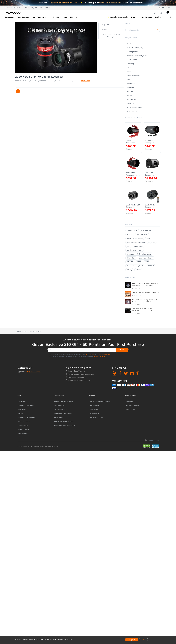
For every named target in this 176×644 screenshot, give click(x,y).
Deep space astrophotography (137, 242)
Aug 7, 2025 (106, 25)
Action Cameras (24, 429)
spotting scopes (132, 230)
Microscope (131, 83)
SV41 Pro (130, 234)
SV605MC (151, 266)
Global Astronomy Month (135, 266)
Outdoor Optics (24, 421)
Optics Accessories (133, 75)
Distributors (130, 409)
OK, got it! (132, 640)
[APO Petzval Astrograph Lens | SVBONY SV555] (133, 163)
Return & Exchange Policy (64, 401)
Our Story (130, 401)
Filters (129, 71)
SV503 (139, 262)
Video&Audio (23, 425)
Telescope (130, 103)
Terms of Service (60, 409)
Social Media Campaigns (135, 48)
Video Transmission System (137, 56)
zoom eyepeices (142, 234)
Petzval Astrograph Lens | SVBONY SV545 (133, 142)
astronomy (130, 238)
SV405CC (150, 238)
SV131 (147, 262)
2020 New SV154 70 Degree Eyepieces (39, 77)
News (129, 79)
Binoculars (131, 91)
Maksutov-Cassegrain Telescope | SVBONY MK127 (152, 142)
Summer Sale (132, 99)
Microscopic (23, 433)
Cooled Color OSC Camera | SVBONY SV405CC (133, 206)
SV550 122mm (132, 111)
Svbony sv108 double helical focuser (139, 254)
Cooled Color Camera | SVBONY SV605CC (150, 206)
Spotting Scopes (133, 52)
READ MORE (86, 81)
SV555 (129, 67)
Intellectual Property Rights (64, 421)
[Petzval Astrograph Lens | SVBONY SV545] (133, 131)
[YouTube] (115, 373)
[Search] (143, 30)
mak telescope (146, 230)
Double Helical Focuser (134, 250)
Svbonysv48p (139, 246)
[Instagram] (132, 373)
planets (140, 238)
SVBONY (130, 262)
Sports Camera (132, 60)
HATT (129, 246)
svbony (138, 270)
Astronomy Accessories (27, 417)
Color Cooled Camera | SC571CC (150, 174)
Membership (95, 413)
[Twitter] (126, 373)
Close (143, 640)
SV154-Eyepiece (35, 331)
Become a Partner (133, 405)
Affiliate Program (97, 417)
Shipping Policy (60, 405)
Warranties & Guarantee (63, 413)
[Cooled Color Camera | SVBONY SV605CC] (152, 195)
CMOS (153, 242)
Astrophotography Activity (100, 401)
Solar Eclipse (131, 258)
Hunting (130, 44)
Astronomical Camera (26, 405)
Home (19, 331)
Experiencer (95, 405)
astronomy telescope (146, 258)
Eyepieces (130, 87)
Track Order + (45, 8)
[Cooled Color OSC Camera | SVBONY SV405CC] (133, 195)
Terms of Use (90, 354)
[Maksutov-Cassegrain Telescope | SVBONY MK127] (152, 131)
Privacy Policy (59, 417)
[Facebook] (120, 373)
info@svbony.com (30, 8)
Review (129, 95)
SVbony (129, 270)
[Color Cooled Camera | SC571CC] (152, 163)
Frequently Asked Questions (64, 425)
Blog (25, 331)
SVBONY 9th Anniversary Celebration (146, 292)
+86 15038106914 (13, 8)
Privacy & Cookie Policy (104, 354)
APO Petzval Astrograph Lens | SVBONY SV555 (133, 174)
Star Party (130, 64)
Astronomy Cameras (134, 107)
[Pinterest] (138, 373)
